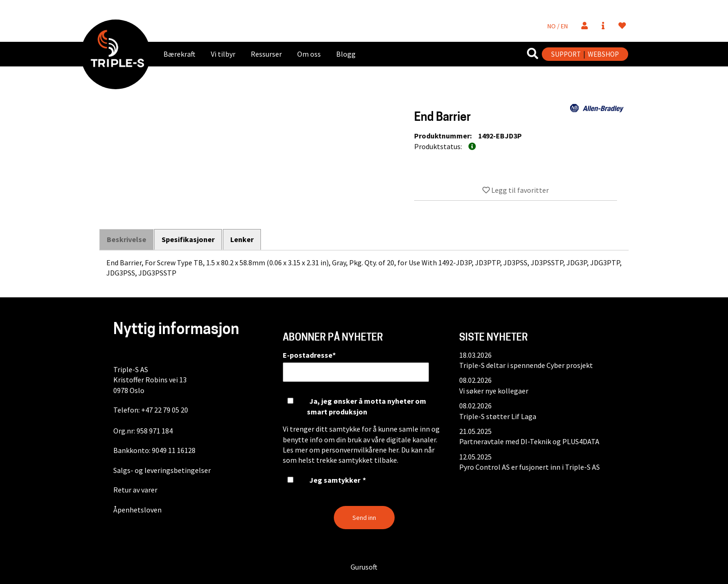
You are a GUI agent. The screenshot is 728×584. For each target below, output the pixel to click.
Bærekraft (179, 54)
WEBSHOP (603, 54)
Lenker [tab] (242, 239)
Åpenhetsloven (137, 510)
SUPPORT (566, 54)
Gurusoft (364, 567)
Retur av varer (135, 490)
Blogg (346, 54)
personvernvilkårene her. (361, 450)
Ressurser (266, 54)
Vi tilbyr (223, 54)
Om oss (309, 54)
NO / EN (558, 26)
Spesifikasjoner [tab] (188, 239)
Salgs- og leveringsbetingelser (162, 470)
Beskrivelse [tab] (127, 240)
